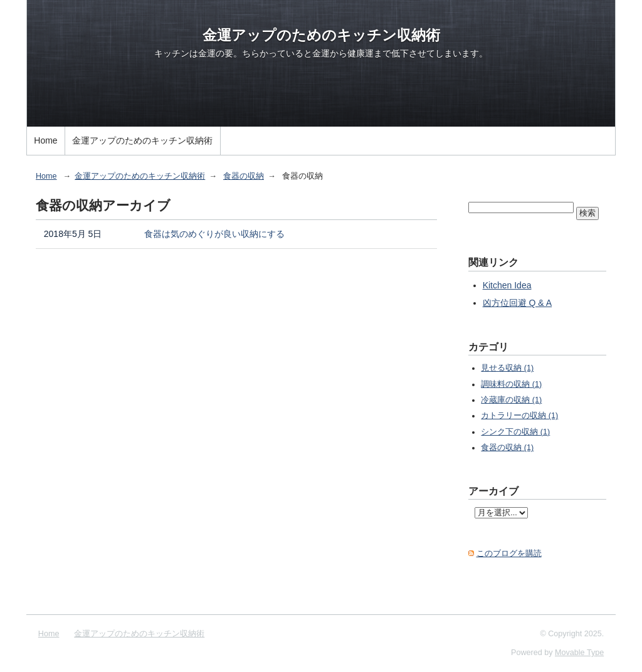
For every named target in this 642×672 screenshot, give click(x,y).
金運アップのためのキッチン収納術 (321, 35)
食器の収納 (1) (507, 448)
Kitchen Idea (507, 285)
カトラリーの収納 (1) (519, 416)
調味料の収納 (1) (511, 384)
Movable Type (579, 653)
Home (45, 140)
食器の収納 (244, 176)
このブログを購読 (509, 554)
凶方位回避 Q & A (517, 303)
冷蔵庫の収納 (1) (511, 400)
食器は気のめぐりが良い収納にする (214, 234)
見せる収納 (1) (507, 368)
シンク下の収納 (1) (515, 432)
